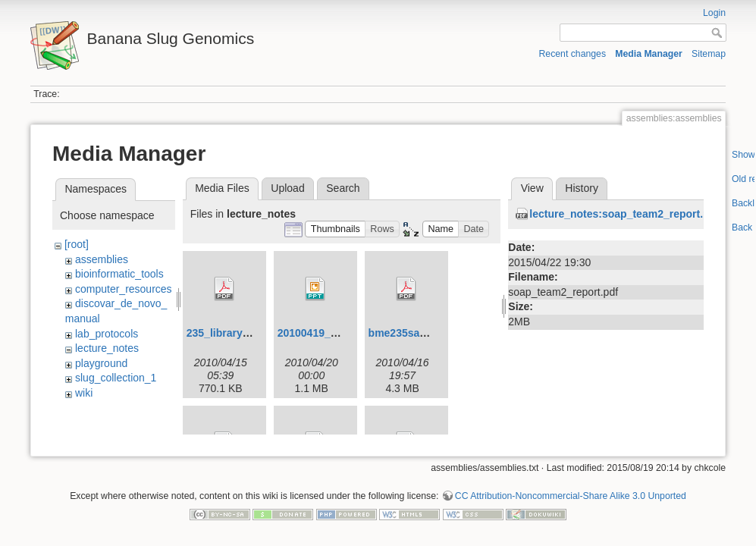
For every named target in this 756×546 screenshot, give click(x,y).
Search (343, 188)
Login (714, 13)
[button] (335, 229)
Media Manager (649, 54)
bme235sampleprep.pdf (428, 333)
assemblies (102, 259)
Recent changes (573, 54)
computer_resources (124, 289)
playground (101, 363)
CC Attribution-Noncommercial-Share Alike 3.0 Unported (571, 485)
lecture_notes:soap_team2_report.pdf (624, 214)
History (582, 188)
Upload (287, 188)
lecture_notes (107, 348)
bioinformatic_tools (119, 274)
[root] (77, 244)
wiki (84, 393)
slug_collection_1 (116, 378)
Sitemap (709, 54)
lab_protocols (107, 334)
